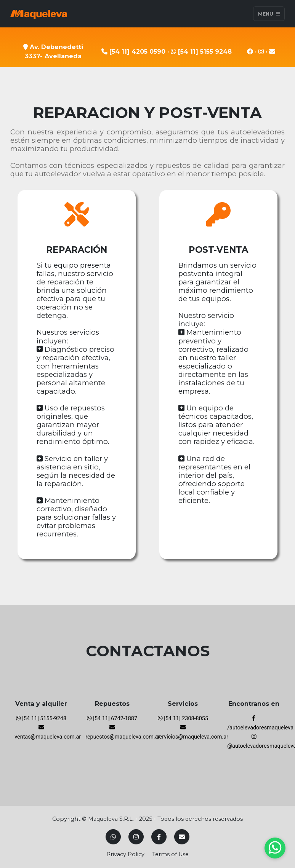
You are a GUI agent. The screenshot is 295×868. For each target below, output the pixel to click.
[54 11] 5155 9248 (201, 52)
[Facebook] (159, 837)
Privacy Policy (125, 854)
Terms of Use (170, 854)
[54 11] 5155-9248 (41, 719)
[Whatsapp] (113, 837)
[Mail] (182, 837)
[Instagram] (136, 837)
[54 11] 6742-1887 (112, 719)
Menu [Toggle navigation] (269, 14)
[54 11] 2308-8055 (183, 719)
